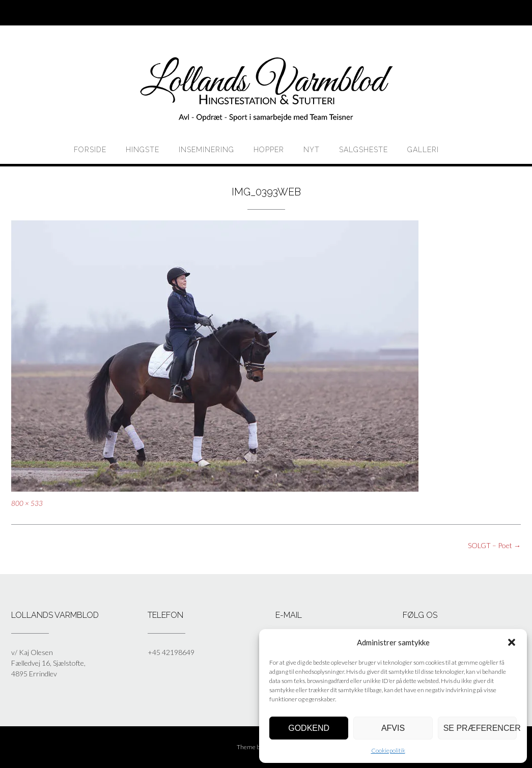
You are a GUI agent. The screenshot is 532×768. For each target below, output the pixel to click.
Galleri (423, 150)
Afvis (393, 728)
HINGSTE (143, 150)
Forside (90, 150)
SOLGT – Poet (494, 545)
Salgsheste (363, 150)
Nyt (312, 150)
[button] (512, 642)
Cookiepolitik (388, 750)
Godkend (309, 728)
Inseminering (206, 150)
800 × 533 (27, 503)
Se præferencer (480, 728)
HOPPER (269, 150)
